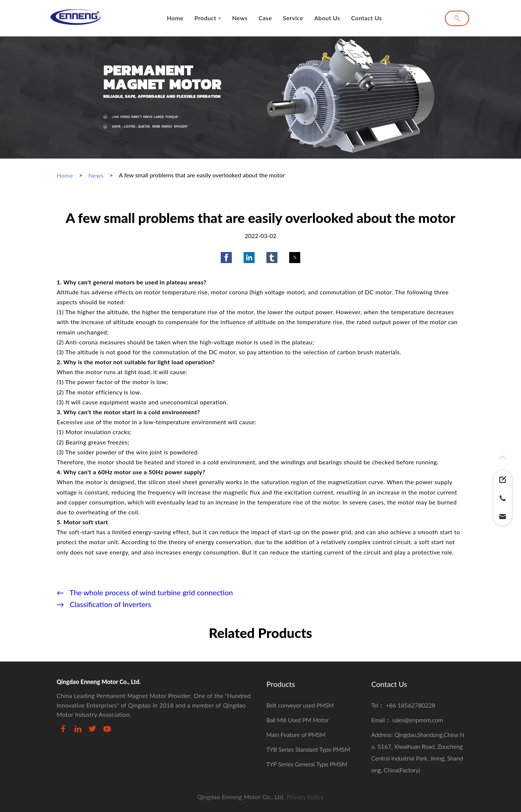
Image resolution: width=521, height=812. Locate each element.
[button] (226, 258)
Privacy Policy (305, 797)
